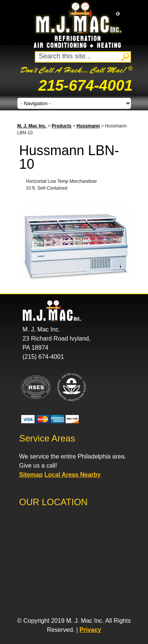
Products (62, 126)
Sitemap (31, 475)
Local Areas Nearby (72, 475)
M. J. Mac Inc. (32, 126)
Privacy (90, 630)
